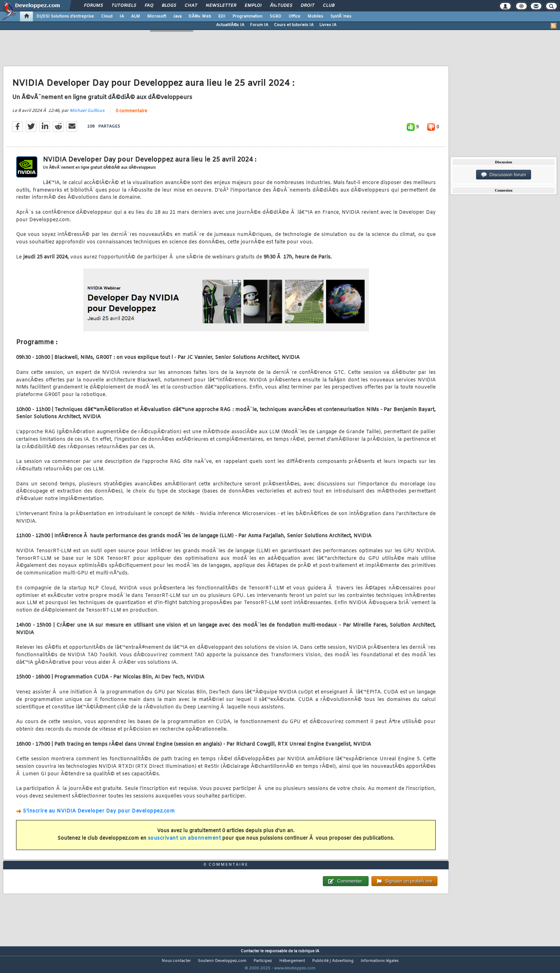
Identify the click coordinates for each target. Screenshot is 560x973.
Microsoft (157, 16)
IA (122, 16)
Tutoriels (124, 6)
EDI (222, 16)
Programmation (247, 16)
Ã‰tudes (281, 6)
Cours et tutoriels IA (294, 25)
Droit (307, 6)
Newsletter (221, 6)
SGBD (276, 16)
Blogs (169, 6)
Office (294, 16)
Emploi (253, 6)
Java (177, 16)
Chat (191, 6)
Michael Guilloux (87, 115)
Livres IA (328, 25)
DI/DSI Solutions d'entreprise (65, 16)
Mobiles (315, 16)
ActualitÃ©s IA (230, 25)
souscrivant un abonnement (184, 843)
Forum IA (259, 25)
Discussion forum (504, 175)
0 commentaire (131, 115)
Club (329, 6)
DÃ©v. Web (200, 16)
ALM (136, 16)
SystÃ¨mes (341, 16)
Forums (93, 6)
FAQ (149, 6)
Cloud (107, 16)
